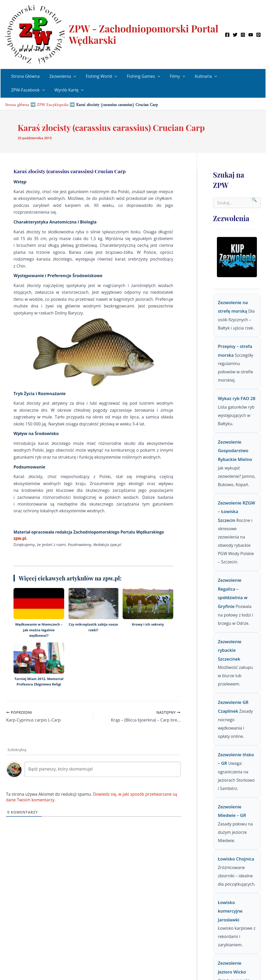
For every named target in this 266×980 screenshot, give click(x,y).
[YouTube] (251, 35)
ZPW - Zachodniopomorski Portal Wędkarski (144, 34)
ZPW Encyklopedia (53, 104)
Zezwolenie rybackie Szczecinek (230, 650)
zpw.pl (20, 538)
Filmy (171, 76)
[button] (71, 76)
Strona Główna (25, 76)
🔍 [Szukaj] (254, 200)
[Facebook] (227, 35)
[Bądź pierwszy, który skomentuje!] (102, 769)
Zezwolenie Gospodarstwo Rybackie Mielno (235, 451)
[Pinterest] (258, 35)
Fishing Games (139, 76)
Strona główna (17, 104)
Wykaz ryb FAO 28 (237, 398)
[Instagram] (243, 35)
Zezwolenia (61, 76)
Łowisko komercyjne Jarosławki (230, 911)
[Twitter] (235, 35)
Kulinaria (198, 76)
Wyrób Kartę (67, 90)
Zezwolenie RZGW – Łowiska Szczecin (237, 512)
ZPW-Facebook (27, 90)
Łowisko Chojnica (236, 859)
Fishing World (98, 76)
